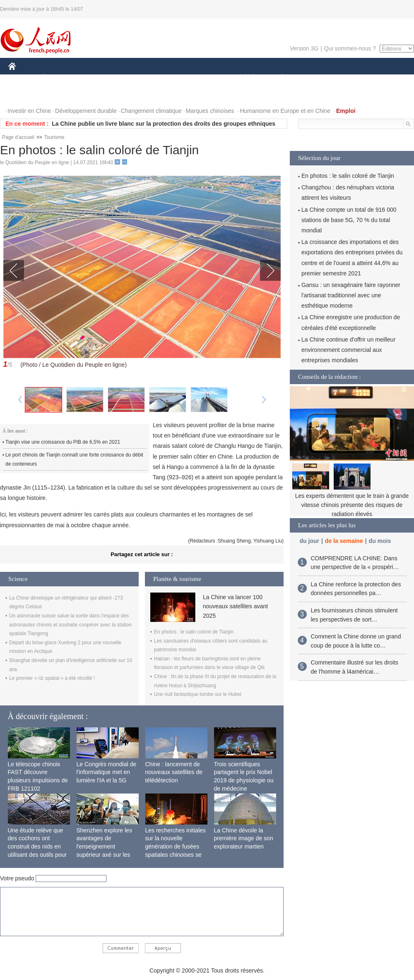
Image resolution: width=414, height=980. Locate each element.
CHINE (23, 78)
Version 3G (304, 48)
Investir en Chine (29, 111)
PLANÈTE (278, 78)
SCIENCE (167, 78)
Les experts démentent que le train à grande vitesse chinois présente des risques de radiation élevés (352, 505)
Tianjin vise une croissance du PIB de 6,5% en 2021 (63, 442)
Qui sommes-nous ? (350, 48)
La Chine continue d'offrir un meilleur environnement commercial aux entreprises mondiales (348, 350)
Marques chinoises (210, 111)
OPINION (385, 78)
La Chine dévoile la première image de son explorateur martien (244, 838)
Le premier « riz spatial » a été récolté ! (52, 678)
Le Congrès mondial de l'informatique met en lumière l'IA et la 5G (107, 772)
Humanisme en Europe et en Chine (285, 111)
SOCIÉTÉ (241, 78)
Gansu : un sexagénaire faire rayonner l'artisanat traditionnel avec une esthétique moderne (351, 295)
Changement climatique (151, 111)
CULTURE (205, 78)
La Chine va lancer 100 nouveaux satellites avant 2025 (235, 606)
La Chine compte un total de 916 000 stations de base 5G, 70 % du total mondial (349, 220)
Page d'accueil (18, 137)
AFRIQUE (131, 78)
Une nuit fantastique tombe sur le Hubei (198, 694)
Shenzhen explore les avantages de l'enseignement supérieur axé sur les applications (105, 846)
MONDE (96, 78)
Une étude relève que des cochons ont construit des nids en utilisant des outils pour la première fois (37, 846)
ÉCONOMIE (58, 78)
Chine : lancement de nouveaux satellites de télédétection (174, 772)
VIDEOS (59, 94)
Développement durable (86, 111)
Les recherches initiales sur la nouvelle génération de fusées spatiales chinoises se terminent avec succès (176, 846)
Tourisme (54, 137)
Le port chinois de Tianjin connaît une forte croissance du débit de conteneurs (74, 459)
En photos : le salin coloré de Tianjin (194, 632)
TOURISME (347, 78)
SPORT (311, 78)
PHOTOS (25, 94)
